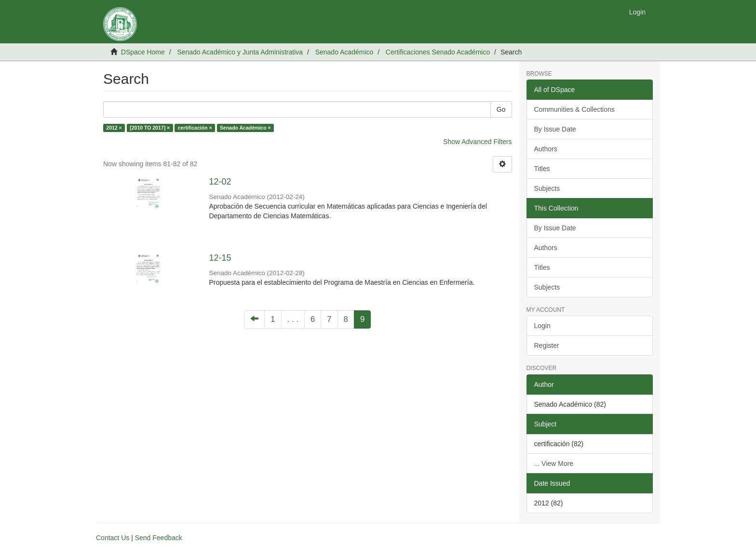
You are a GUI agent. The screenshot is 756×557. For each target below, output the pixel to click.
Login (542, 326)
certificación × (195, 128)
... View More (554, 464)
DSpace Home (143, 52)
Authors (546, 149)
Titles (542, 169)
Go (501, 109)
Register (547, 345)
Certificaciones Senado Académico (438, 52)
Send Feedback (159, 538)
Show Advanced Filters (477, 142)
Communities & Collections (574, 109)
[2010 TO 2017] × (150, 128)
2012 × (114, 128)
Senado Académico (344, 52)
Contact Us (113, 538)
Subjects (547, 188)
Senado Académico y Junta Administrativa (240, 52)
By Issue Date (555, 129)
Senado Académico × (245, 128)
